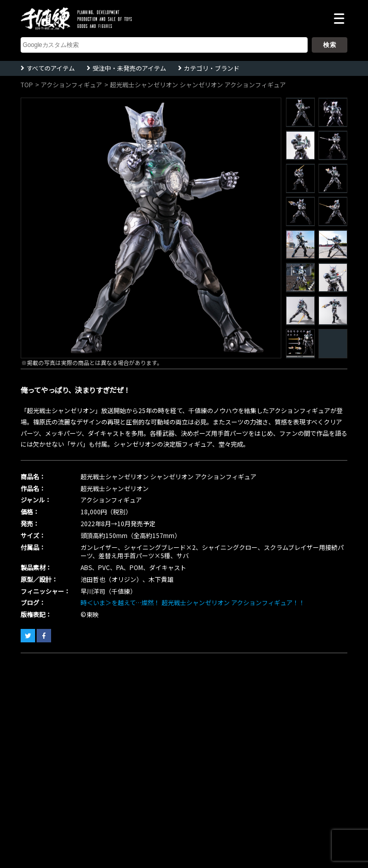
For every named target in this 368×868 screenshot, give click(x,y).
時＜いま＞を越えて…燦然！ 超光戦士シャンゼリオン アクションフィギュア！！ (193, 602)
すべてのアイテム (51, 68)
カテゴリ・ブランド (212, 68)
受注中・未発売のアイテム (129, 68)
